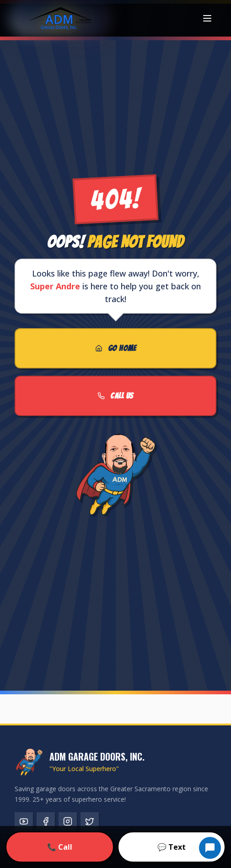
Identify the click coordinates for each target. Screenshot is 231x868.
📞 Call (60, 847)
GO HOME (115, 348)
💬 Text (172, 847)
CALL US (115, 396)
